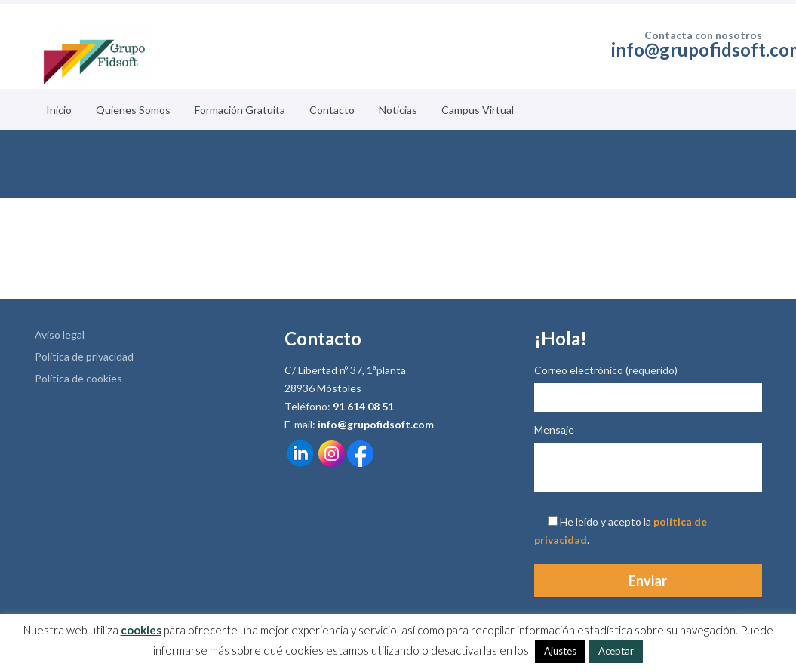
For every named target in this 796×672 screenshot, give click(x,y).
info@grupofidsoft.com (376, 424)
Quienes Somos (133, 110)
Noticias (398, 110)
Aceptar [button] (616, 651)
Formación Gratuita (240, 110)
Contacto (332, 110)
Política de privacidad (84, 356)
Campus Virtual (478, 110)
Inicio (59, 110)
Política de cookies (78, 378)
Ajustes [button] (560, 651)
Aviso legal (60, 334)
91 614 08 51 (363, 406)
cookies (141, 630)
